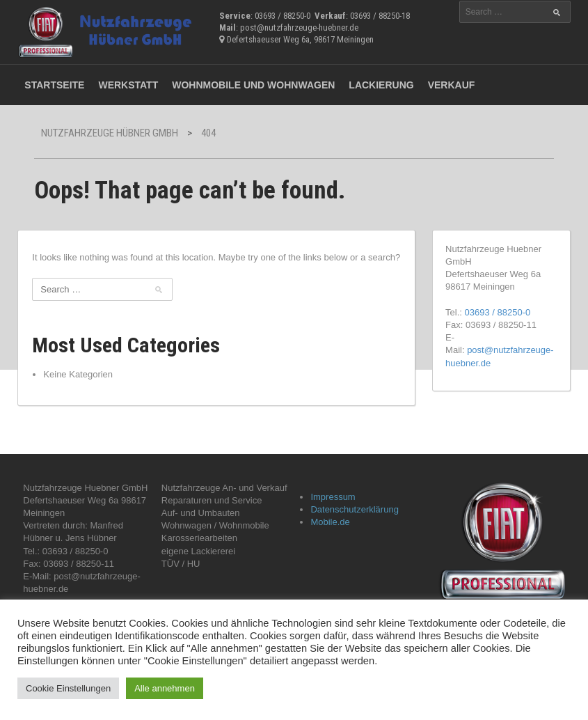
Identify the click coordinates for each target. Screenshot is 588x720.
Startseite (54, 85)
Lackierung (381, 85)
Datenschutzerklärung (354, 509)
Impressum (333, 497)
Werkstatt (128, 85)
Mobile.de (330, 522)
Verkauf (452, 85)
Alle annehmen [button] (165, 688)
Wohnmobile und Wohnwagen (253, 85)
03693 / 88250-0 (498, 312)
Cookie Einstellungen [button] (68, 688)
